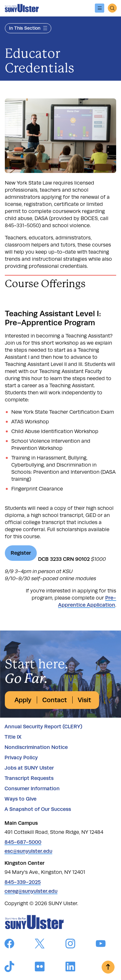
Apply (23, 700)
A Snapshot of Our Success (38, 809)
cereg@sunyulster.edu (31, 891)
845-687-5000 (23, 842)
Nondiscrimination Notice (36, 747)
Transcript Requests (29, 778)
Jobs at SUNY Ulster (29, 768)
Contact (55, 700)
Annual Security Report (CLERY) (43, 727)
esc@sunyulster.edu (28, 851)
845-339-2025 (23, 882)
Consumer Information (32, 788)
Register (21, 553)
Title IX (13, 737)
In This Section (28, 28)
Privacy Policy (21, 758)
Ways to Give (20, 799)
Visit (84, 700)
